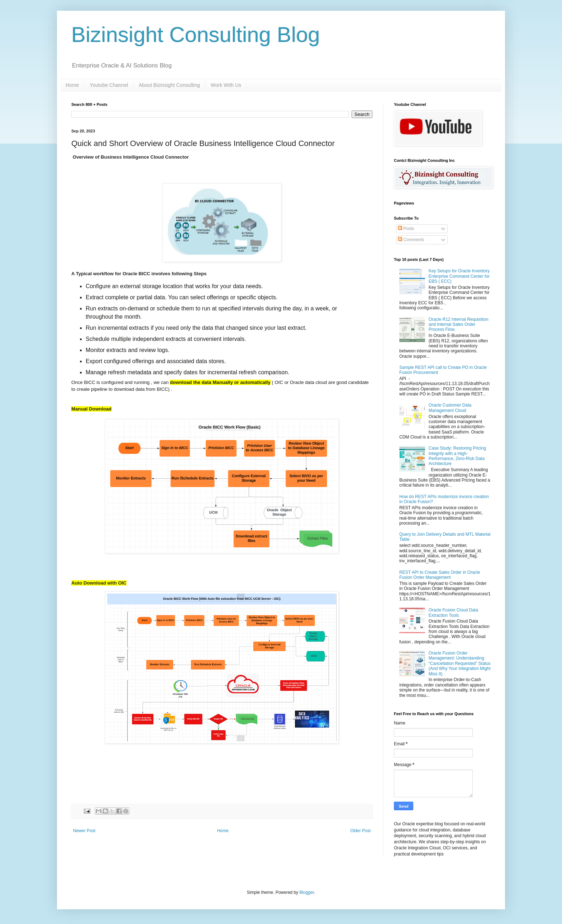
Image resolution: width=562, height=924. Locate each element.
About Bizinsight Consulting (169, 85)
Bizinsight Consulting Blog (196, 35)
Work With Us (226, 85)
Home (72, 85)
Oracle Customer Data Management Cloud (450, 408)
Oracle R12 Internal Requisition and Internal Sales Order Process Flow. (459, 325)
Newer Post (84, 831)
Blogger (307, 892)
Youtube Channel (109, 85)
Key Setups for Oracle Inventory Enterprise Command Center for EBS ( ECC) (459, 276)
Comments (411, 240)
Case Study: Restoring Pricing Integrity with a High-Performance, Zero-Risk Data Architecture (457, 456)
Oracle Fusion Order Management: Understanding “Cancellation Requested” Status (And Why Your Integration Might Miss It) (460, 663)
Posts (406, 229)
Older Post (360, 831)
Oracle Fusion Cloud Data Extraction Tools (453, 613)
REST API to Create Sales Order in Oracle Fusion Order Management (440, 575)
